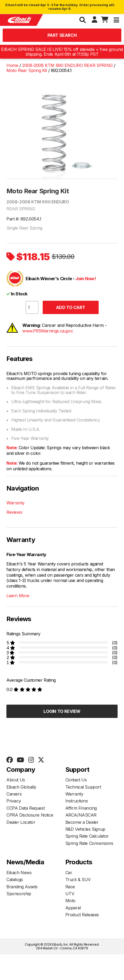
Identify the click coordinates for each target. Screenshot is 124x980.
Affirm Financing (81, 808)
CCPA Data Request (25, 808)
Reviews (14, 512)
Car (69, 873)
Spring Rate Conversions (89, 843)
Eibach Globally (21, 787)
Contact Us (76, 780)
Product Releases (82, 915)
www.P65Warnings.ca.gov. (48, 331)
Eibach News (19, 873)
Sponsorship (19, 894)
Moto (70, 901)
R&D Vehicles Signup (85, 829)
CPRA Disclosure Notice (30, 815)
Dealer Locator (21, 822)
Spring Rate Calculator (87, 836)
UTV (70, 894)
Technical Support (83, 787)
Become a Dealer (82, 822)
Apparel (73, 908)
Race (70, 887)
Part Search (62, 35)
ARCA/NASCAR (81, 815)
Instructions (77, 801)
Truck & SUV (78, 879)
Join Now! (86, 279)
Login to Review (62, 711)
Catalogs (15, 879)
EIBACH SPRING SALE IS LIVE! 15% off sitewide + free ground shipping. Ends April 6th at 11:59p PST (62, 52)
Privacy (14, 801)
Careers (14, 794)
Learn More (18, 596)
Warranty (15, 503)
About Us (16, 780)
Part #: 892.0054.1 (24, 219)
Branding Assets (22, 887)
